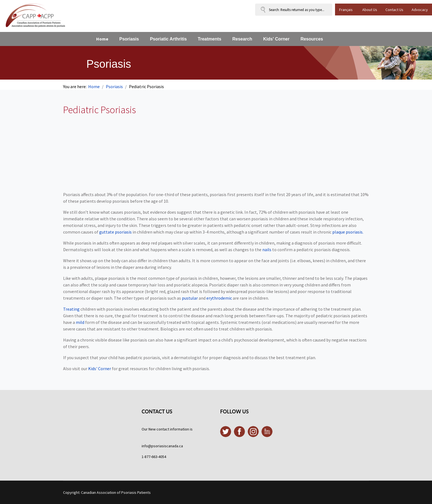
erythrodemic (219, 298)
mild (80, 322)
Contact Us (394, 10)
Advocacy (420, 10)
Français (346, 10)
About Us (370, 10)
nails (267, 250)
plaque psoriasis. (348, 232)
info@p (148, 446)
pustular (190, 298)
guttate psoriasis (115, 232)
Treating (71, 309)
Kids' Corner (100, 368)
